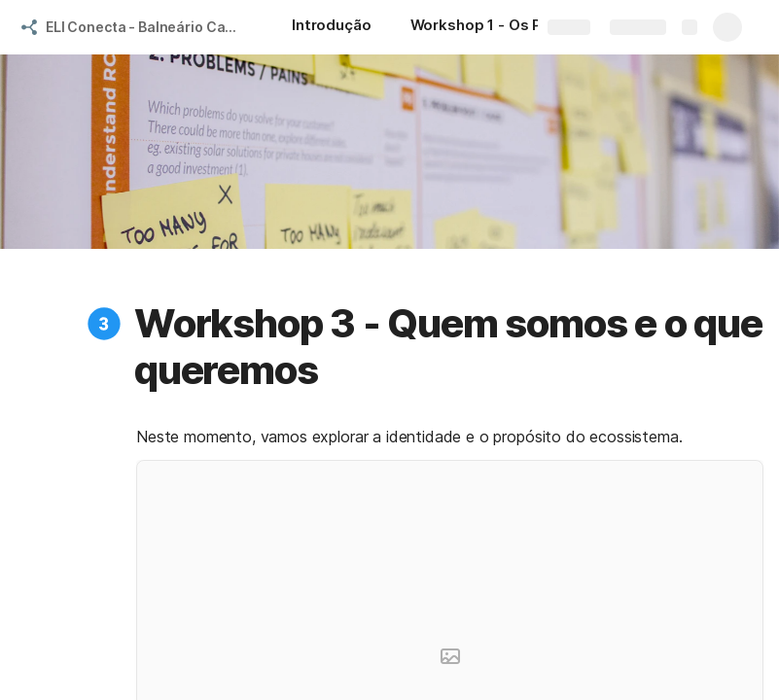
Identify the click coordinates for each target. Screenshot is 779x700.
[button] (104, 324)
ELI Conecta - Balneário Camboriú (149, 27)
